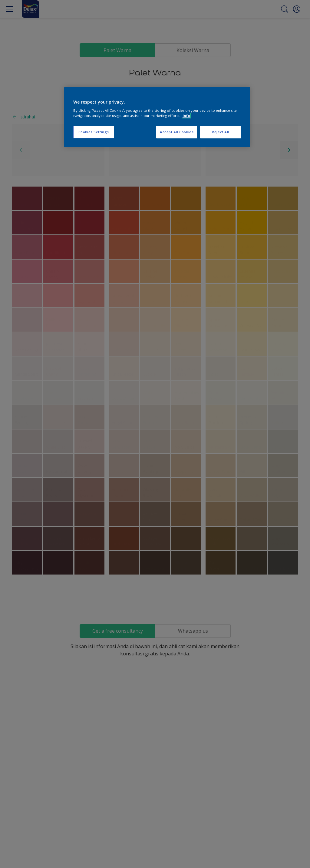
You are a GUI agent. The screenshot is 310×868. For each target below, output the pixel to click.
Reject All (221, 132)
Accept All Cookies (177, 132)
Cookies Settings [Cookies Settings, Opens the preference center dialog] (94, 132)
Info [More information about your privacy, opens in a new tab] (186, 116)
